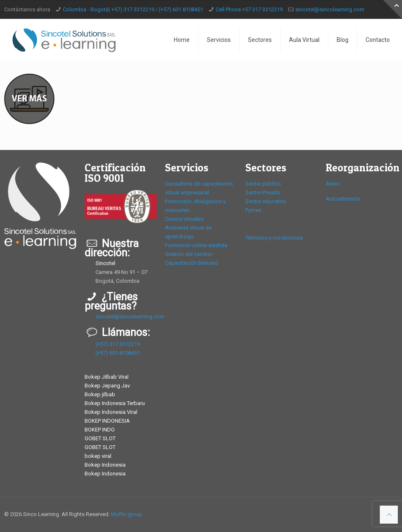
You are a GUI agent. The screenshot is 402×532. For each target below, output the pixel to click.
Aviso (333, 184)
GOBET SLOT (100, 438)
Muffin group (127, 514)
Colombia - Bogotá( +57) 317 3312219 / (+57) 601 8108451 (133, 9)
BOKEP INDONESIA (107, 421)
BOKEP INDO (100, 430)
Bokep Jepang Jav (107, 386)
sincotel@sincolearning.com (330, 9)
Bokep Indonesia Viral (111, 412)
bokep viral (98, 456)
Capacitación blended (192, 263)
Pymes (253, 210)
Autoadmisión (343, 199)
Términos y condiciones (274, 238)
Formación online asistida (196, 245)
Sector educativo (266, 201)
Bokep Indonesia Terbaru (115, 403)
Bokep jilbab (100, 394)
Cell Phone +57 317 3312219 (249, 9)
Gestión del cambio (189, 254)
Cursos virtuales (184, 219)
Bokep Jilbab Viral (107, 377)
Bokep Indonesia (105, 465)
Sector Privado (263, 192)
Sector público (263, 184)
